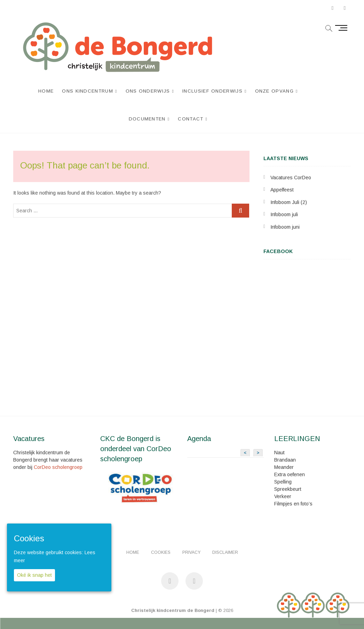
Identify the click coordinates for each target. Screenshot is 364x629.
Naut (279, 453)
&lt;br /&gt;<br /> (307, 341)
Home (46, 91)
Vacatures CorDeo (291, 178)
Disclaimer (225, 552)
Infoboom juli (284, 214)
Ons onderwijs (148, 91)
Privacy (191, 552)
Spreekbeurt (288, 489)
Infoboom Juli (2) (289, 202)
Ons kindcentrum (88, 91)
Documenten (147, 119)
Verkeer (283, 496)
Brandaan (285, 460)
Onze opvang (274, 91)
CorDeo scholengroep (58, 467)
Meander (284, 467)
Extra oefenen (290, 474)
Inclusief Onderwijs (212, 91)
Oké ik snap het (34, 575)
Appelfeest (282, 190)
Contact (191, 119)
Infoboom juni (285, 227)
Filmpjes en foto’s (293, 504)
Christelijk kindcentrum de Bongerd (173, 610)
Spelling (283, 482)
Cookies (161, 552)
